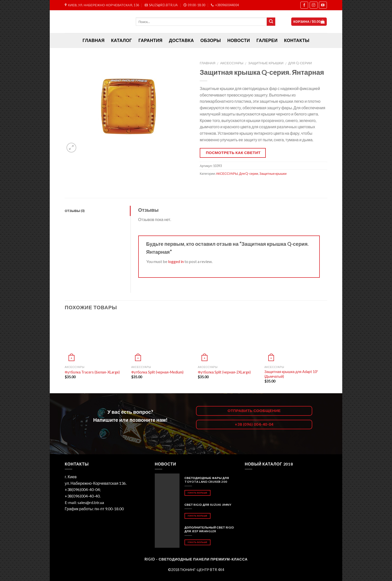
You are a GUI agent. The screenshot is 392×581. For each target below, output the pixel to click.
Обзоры (211, 40)
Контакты (297, 40)
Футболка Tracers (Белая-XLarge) (92, 372)
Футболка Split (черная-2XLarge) (224, 372)
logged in (176, 261)
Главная (207, 63)
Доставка (181, 40)
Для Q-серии (300, 63)
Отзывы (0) (75, 211)
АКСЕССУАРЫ (232, 63)
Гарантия (150, 40)
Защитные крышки (266, 63)
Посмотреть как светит (233, 152)
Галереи (267, 40)
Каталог (121, 40)
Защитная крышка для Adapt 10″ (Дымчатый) (291, 374)
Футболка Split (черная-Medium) (157, 372)
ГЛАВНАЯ (93, 40)
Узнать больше (197, 493)
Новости (238, 40)
